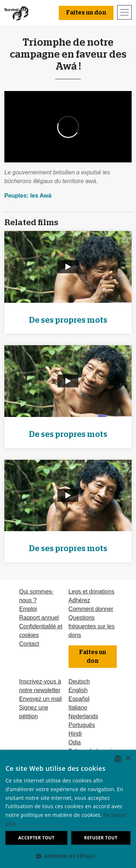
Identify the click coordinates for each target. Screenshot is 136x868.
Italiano (78, 708)
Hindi (75, 734)
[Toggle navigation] (124, 12)
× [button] (128, 758)
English (78, 690)
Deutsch (79, 681)
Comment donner (91, 609)
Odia (75, 742)
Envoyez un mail (40, 699)
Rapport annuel (39, 618)
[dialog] (68, 809)
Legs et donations (91, 592)
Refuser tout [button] (101, 838)
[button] (68, 856)
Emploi (28, 609)
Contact (29, 644)
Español (79, 699)
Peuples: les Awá (28, 196)
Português (82, 725)
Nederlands (83, 716)
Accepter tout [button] (36, 838)
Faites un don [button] (86, 13)
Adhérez (79, 600)
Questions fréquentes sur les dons (92, 626)
